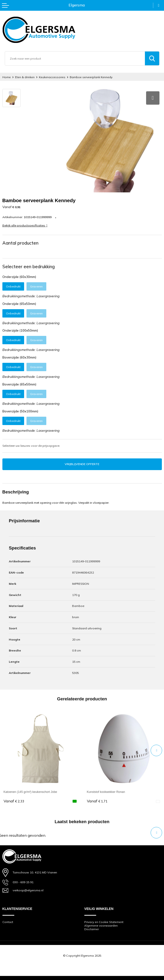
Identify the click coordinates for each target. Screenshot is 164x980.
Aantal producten (20, 243)
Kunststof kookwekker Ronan (106, 792)
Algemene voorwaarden (101, 926)
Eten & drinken (25, 77)
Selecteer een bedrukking (29, 267)
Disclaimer (92, 929)
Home (7, 77)
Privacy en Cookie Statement (104, 922)
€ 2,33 (14, 801)
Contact (8, 922)
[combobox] (75, 58)
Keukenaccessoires (52, 77)
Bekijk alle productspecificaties (25, 225)
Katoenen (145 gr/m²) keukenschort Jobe (30, 792)
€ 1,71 (97, 801)
